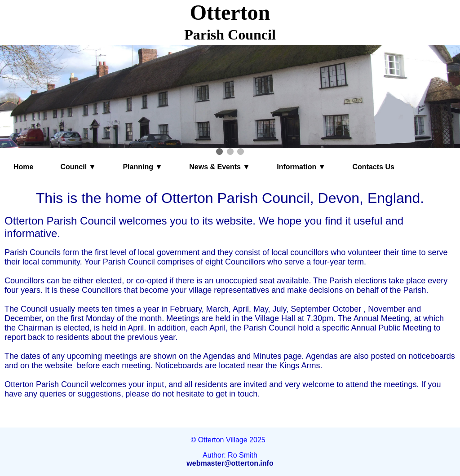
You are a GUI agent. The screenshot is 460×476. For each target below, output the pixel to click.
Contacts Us (374, 167)
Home (23, 167)
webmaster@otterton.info (230, 463)
